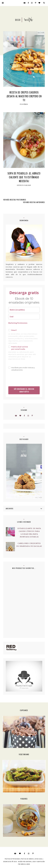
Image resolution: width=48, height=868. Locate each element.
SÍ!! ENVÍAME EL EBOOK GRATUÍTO (24, 390)
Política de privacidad (12, 859)
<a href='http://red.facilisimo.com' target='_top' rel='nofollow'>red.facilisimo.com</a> (12, 648)
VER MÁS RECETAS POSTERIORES (15, 200)
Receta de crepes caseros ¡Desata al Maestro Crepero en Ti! (24, 96)
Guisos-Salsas (24, 185)
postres (24, 104)
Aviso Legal (39, 859)
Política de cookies (27, 859)
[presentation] (23, 378)
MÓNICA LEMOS (25, 864)
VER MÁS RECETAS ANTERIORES (34, 202)
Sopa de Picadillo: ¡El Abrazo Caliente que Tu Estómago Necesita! (24, 177)
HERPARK (28, 862)
